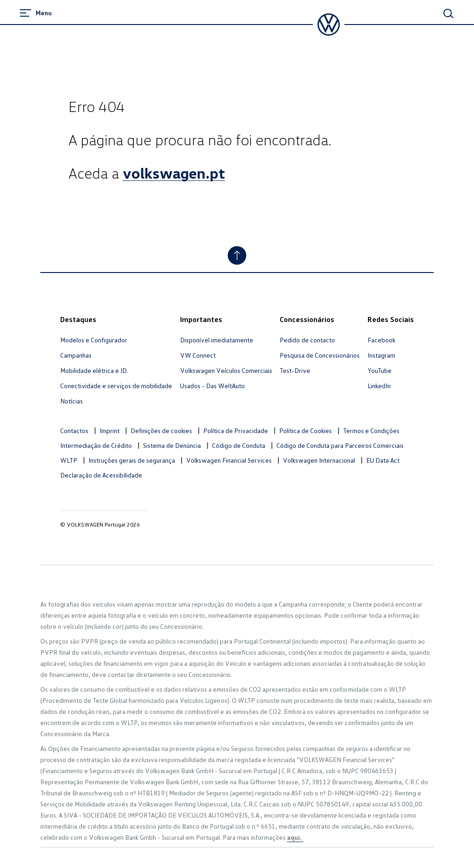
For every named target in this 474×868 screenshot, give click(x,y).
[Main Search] (449, 13)
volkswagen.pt (174, 173)
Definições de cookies (161, 431)
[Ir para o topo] (237, 255)
